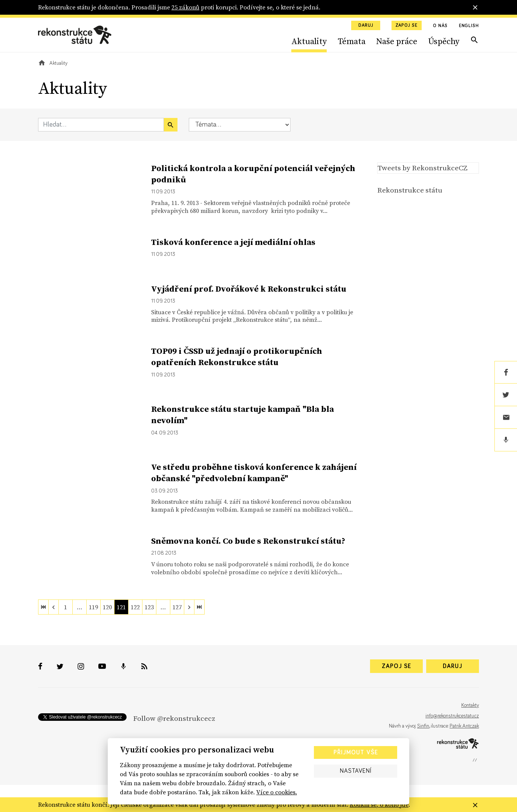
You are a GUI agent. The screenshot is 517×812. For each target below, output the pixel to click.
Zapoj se (407, 26)
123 (149, 607)
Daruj (366, 26)
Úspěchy (444, 41)
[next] (189, 607)
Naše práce (397, 41)
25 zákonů (185, 7)
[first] (43, 607)
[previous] (54, 607)
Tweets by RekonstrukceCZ (423, 168)
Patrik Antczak (464, 726)
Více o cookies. (277, 792)
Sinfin (423, 726)
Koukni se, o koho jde (379, 804)
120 (107, 607)
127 (177, 607)
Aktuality (309, 41)
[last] (199, 607)
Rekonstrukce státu (410, 190)
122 (135, 607)
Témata (352, 41)
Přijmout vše (356, 752)
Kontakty (470, 705)
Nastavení (356, 771)
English (469, 26)
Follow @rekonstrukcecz (174, 718)
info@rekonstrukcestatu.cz (452, 716)
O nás (440, 26)
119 (93, 607)
